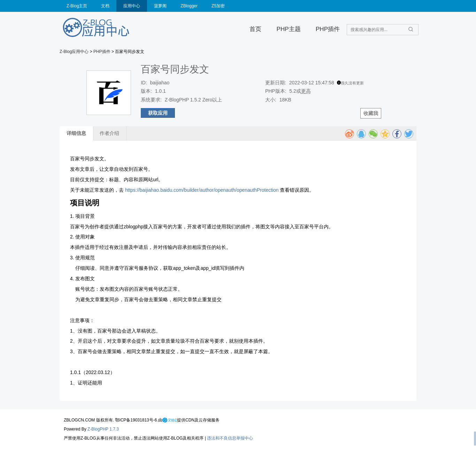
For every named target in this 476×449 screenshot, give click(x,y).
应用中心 (132, 6)
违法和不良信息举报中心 (230, 438)
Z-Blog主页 (77, 6)
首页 (255, 29)
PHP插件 (328, 29)
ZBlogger (189, 6)
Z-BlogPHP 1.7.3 (103, 429)
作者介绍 (109, 133)
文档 (105, 6)
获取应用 (158, 113)
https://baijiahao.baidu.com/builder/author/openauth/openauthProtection (202, 190)
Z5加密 (218, 6)
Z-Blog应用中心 (74, 52)
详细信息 (76, 133)
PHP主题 (289, 29)
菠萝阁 (160, 6)
